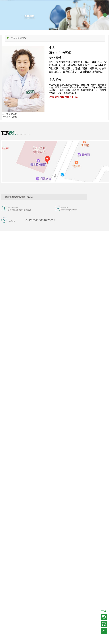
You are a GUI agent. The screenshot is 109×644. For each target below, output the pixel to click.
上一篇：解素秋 (10, 114)
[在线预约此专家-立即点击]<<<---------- (67, 97)
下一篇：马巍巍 (10, 117)
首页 (13, 38)
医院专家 (22, 38)
